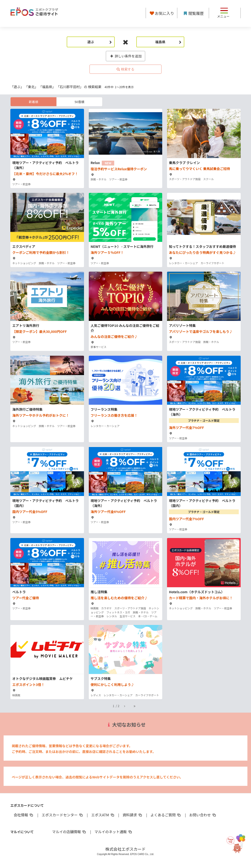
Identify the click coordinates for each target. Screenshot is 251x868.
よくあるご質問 (166, 815)
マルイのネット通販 (113, 832)
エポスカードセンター (62, 815)
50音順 (79, 102)
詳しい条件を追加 (126, 56)
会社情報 (24, 815)
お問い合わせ (203, 815)
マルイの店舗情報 (69, 832)
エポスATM (103, 815)
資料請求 (133, 815)
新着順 (33, 102)
